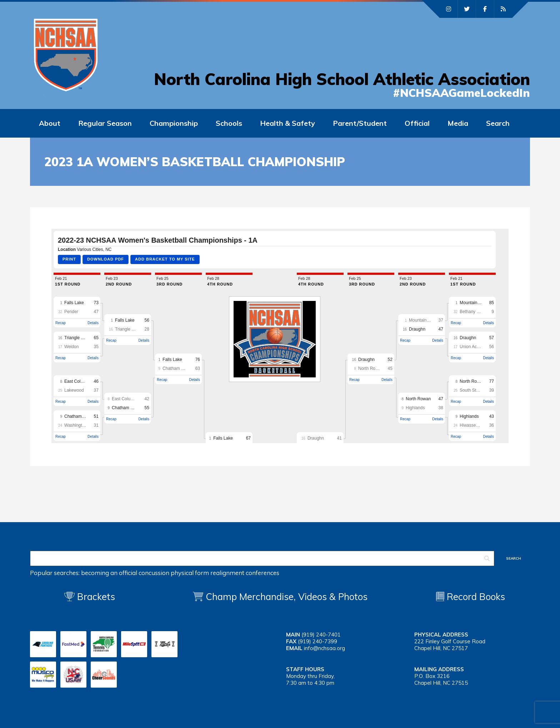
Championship (174, 123)
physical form (190, 573)
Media (458, 123)
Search (498, 123)
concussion (154, 573)
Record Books (471, 597)
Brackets (90, 597)
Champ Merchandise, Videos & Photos (287, 597)
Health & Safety (287, 123)
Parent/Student (360, 123)
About (50, 123)
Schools (229, 123)
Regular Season (105, 123)
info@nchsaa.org (324, 648)
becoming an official (109, 573)
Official (417, 123)
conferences (262, 573)
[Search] (262, 558)
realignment (227, 573)
